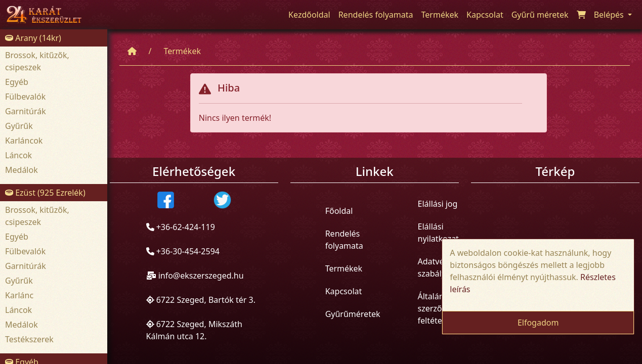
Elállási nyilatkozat (438, 233)
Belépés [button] (610, 15)
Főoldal (339, 211)
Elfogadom (538, 323)
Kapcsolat (344, 291)
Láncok (18, 155)
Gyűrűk (19, 126)
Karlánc (19, 295)
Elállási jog (438, 204)
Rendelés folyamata (344, 240)
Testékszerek (29, 339)
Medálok (22, 170)
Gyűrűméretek (353, 314)
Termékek (182, 51)
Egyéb (17, 82)
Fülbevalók (25, 97)
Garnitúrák (26, 111)
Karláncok (24, 141)
